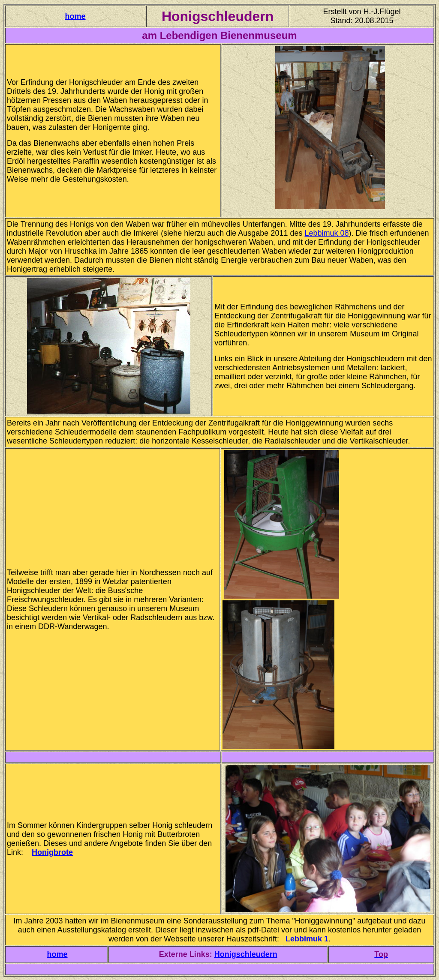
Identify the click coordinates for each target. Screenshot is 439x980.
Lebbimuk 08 (326, 233)
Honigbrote (52, 852)
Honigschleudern (246, 954)
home (75, 16)
